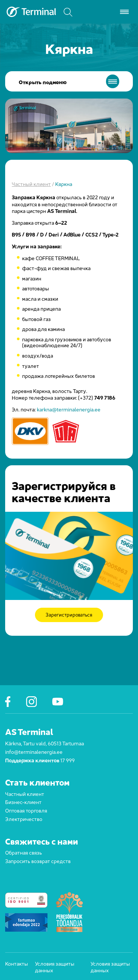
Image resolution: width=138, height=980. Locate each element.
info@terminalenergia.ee (34, 751)
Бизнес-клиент (23, 801)
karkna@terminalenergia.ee (69, 409)
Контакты (13, 963)
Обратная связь (24, 852)
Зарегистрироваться (69, 615)
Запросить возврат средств (38, 860)
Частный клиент (31, 183)
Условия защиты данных (55, 967)
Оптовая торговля (26, 810)
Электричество (24, 818)
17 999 (68, 760)
